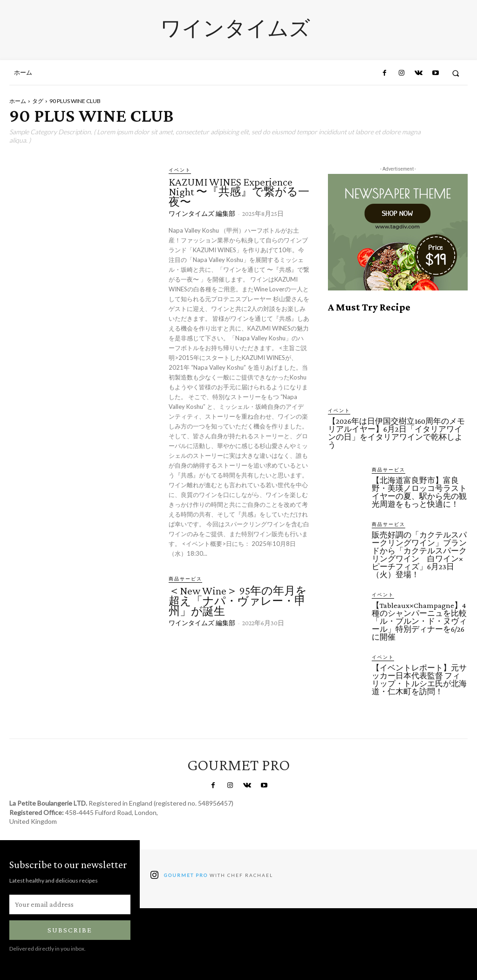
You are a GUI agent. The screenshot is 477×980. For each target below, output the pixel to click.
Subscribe (70, 930)
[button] (456, 73)
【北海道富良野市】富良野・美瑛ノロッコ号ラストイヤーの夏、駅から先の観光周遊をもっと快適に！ (419, 492)
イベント (180, 170)
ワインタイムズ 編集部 (202, 214)
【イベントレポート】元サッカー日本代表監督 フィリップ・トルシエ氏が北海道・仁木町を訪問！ (419, 680)
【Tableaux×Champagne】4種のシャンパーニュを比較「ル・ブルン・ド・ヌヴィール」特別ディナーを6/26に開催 (419, 621)
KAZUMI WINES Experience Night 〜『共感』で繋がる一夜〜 (239, 192)
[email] (70, 904)
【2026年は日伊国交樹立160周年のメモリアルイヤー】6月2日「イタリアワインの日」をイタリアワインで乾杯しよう (396, 433)
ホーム (18, 101)
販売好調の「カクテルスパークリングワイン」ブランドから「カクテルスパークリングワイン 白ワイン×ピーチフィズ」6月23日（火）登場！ (419, 555)
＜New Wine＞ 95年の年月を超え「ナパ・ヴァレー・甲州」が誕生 (238, 600)
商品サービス (185, 579)
